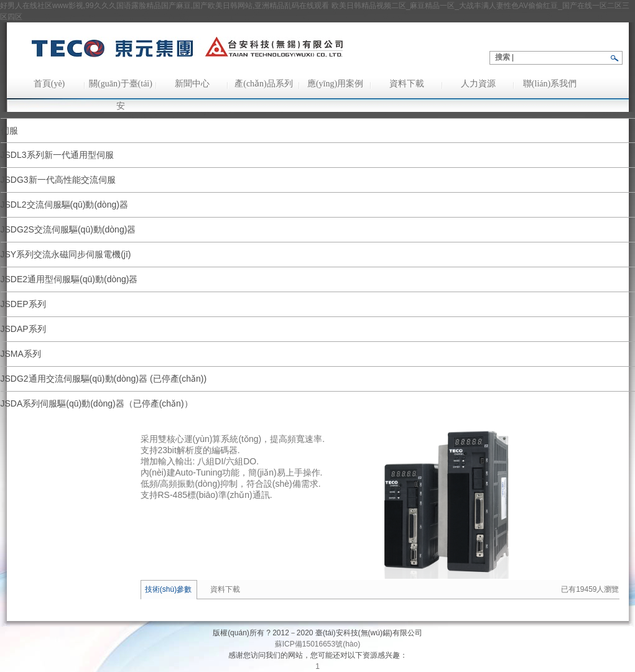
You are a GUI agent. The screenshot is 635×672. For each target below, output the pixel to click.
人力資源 (478, 84)
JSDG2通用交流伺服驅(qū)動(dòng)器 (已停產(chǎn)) (104, 379)
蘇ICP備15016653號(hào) (317, 644)
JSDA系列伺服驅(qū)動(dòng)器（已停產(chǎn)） (97, 403)
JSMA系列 (21, 354)
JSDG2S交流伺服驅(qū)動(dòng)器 (68, 229)
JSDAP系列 (23, 329)
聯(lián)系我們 (550, 84)
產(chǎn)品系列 (264, 84)
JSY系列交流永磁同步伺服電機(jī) (66, 254)
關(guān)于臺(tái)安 (121, 87)
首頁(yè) (49, 84)
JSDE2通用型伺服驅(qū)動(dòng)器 (69, 279)
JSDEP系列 (23, 304)
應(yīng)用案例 (335, 84)
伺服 (9, 131)
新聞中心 (192, 84)
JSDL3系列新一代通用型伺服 (57, 155)
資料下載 (407, 84)
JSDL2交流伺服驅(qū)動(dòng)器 (64, 205)
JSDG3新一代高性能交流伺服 (58, 180)
